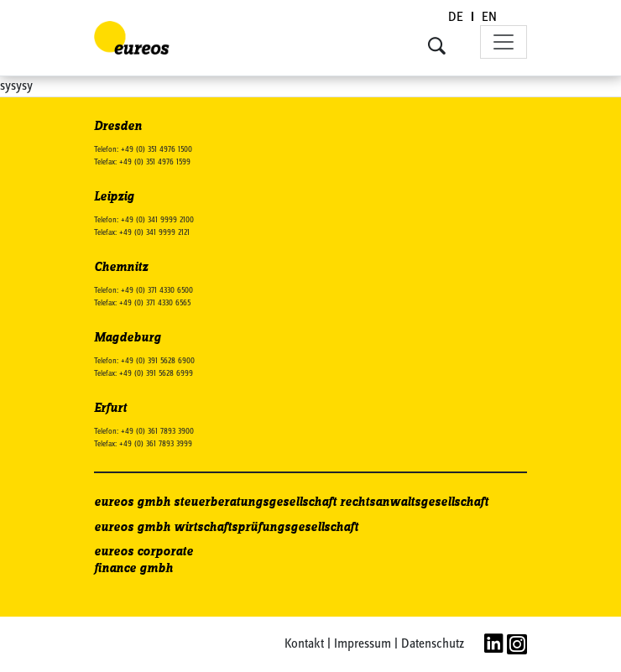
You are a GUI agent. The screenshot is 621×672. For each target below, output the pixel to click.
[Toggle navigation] (504, 42)
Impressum (363, 644)
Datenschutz (433, 644)
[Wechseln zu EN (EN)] (489, 18)
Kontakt (304, 644)
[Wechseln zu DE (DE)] (457, 18)
